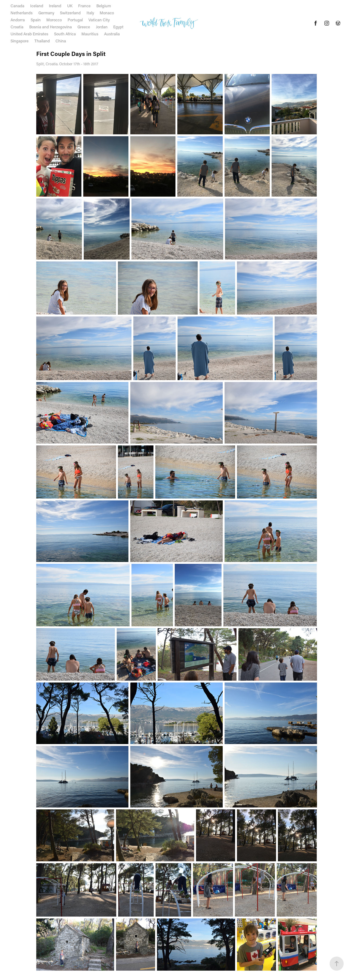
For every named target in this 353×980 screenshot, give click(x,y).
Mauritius (90, 34)
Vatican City (99, 20)
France (84, 6)
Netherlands (22, 13)
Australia (112, 34)
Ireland (55, 6)
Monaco (107, 13)
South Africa (65, 34)
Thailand (42, 41)
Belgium (104, 6)
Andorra (18, 20)
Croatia (17, 27)
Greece (84, 27)
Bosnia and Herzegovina (51, 27)
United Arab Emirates (29, 34)
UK (70, 6)
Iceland (37, 6)
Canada (17, 6)
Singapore (20, 41)
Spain (36, 20)
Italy (90, 13)
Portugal (75, 20)
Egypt (118, 27)
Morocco (54, 20)
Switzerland (70, 13)
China (61, 41)
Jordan (102, 27)
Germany (46, 13)
